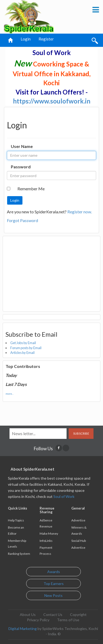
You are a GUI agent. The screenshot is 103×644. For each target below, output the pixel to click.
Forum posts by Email (26, 348)
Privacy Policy (38, 620)
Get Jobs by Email (23, 343)
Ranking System (19, 554)
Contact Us (53, 614)
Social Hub (79, 541)
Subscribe (81, 433)
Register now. (80, 212)
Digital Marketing (23, 629)
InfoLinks (46, 541)
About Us (28, 614)
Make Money (49, 533)
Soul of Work (64, 496)
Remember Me (31, 189)
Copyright (78, 614)
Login (26, 39)
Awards (54, 572)
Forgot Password (22, 220)
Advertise (78, 520)
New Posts (53, 595)
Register (46, 39)
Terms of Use (68, 620)
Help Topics (16, 520)
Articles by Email (22, 353)
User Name (22, 146)
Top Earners (54, 584)
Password (21, 167)
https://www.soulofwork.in (52, 101)
